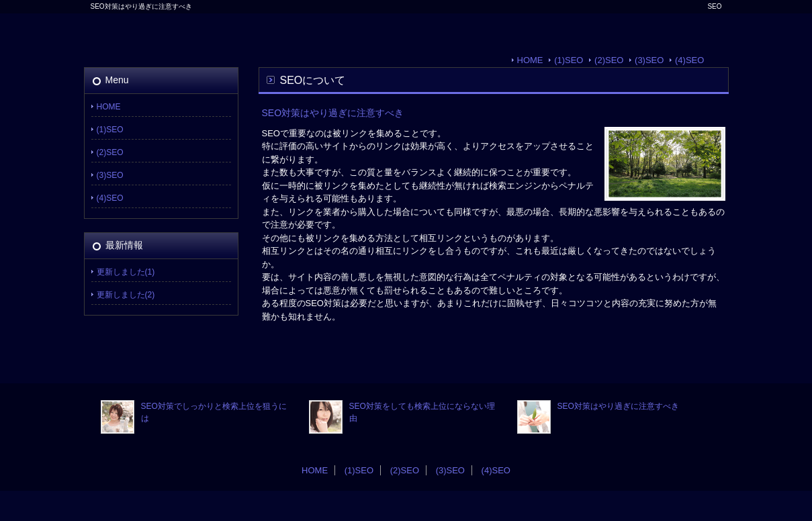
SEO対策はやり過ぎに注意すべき (618, 406)
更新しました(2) (126, 295)
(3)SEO (649, 60)
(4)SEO (689, 60)
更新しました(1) (126, 272)
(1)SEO (569, 60)
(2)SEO (609, 60)
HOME (530, 60)
